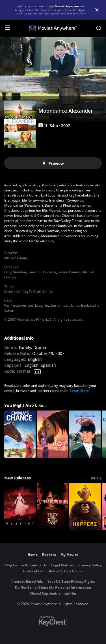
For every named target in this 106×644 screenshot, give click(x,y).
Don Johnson (60, 305)
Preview (53, 163)
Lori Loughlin (38, 305)
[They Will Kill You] (52, 507)
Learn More (79, 391)
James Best (80, 305)
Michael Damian (16, 258)
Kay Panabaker (15, 305)
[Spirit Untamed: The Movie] (52, 434)
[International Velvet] (85, 434)
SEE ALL (96, 478)
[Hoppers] (85, 507)
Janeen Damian (69, 272)
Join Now (80, 13)
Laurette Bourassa (42, 272)
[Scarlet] (20, 507)
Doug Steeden (15, 272)
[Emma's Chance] (20, 434)
